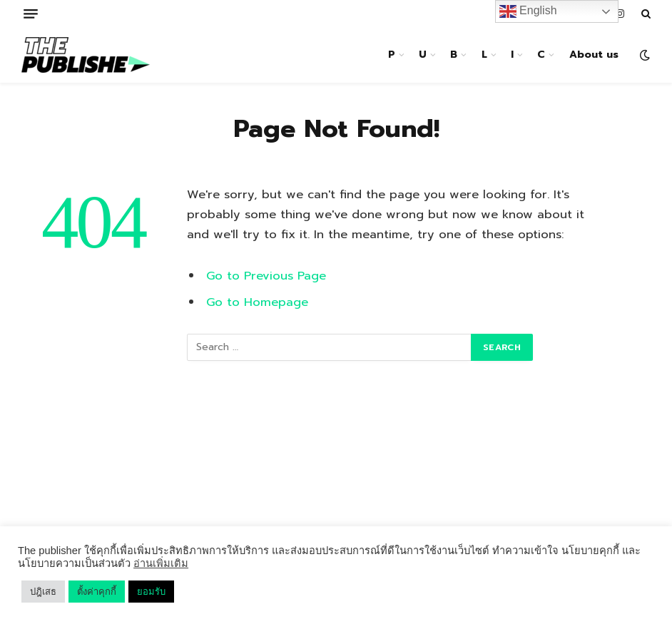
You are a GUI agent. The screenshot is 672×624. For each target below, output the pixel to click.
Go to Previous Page (266, 276)
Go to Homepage (257, 302)
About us (594, 55)
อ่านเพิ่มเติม (161, 563)
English (528, 11)
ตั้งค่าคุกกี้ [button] (97, 592)
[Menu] (31, 14)
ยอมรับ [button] (151, 592)
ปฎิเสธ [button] (43, 592)
